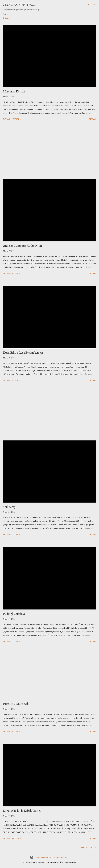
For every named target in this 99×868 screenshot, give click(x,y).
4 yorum (16, 273)
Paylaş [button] (6, 119)
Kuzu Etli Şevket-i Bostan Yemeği (23, 352)
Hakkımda (22, 18)
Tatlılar (37, 18)
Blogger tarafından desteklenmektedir (49, 857)
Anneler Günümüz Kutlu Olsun (22, 246)
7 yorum (16, 731)
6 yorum (16, 534)
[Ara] (88, 5)
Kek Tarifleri (69, 18)
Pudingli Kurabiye (14, 614)
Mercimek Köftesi (14, 91)
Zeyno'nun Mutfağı (19, 5)
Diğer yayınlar (89, 848)
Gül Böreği (10, 507)
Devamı (92, 119)
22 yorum (17, 838)
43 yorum (17, 119)
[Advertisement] (49, 150)
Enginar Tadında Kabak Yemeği (22, 811)
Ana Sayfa (7, 18)
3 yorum (16, 641)
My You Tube (52, 18)
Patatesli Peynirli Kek (16, 704)
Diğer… (84, 18)
